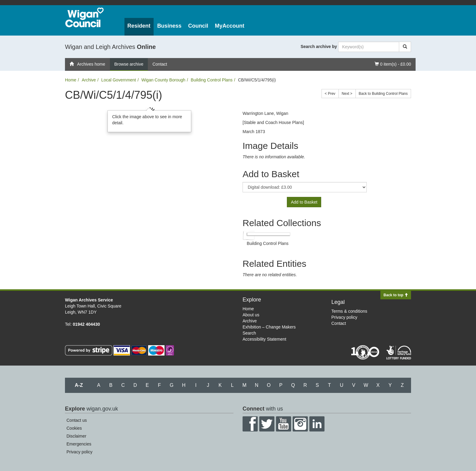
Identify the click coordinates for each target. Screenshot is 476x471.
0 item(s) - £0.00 (393, 64)
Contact (160, 64)
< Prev (330, 94)
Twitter (267, 424)
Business (169, 26)
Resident (139, 26)
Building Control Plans (212, 80)
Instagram (300, 424)
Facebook (250, 424)
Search (249, 333)
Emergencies (79, 444)
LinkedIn (317, 424)
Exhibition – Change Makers (269, 327)
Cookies (74, 428)
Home (71, 80)
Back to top (396, 295)
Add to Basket (304, 202)
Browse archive (129, 64)
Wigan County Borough (163, 80)
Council (198, 26)
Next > (347, 94)
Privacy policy (345, 317)
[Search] (405, 47)
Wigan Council (84, 17)
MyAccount (230, 26)
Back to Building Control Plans (383, 94)
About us (251, 315)
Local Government (119, 80)
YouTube (284, 424)
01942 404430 (87, 324)
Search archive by (319, 46)
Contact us (77, 420)
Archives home (87, 64)
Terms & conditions (349, 311)
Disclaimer (76, 436)
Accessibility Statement (264, 339)
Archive (89, 80)
